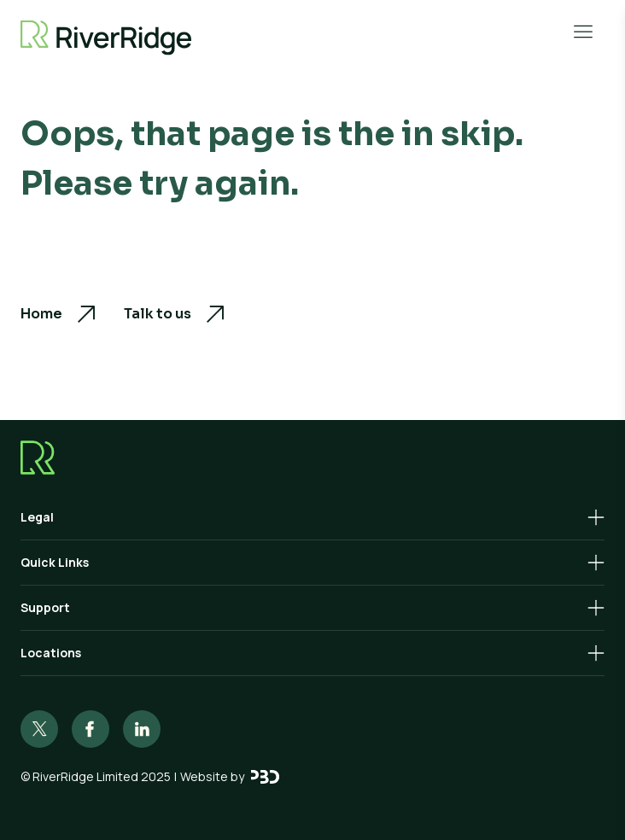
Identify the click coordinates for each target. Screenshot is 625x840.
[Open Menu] (583, 32)
